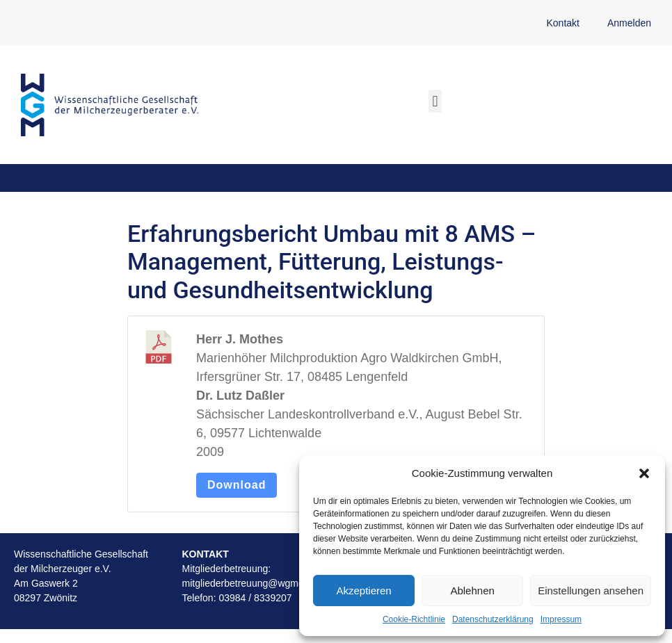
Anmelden (629, 23)
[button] (644, 473)
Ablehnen (472, 591)
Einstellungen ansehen (591, 591)
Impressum (561, 619)
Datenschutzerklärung (493, 619)
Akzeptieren (363, 591)
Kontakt (562, 23)
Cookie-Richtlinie (414, 619)
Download (237, 485)
